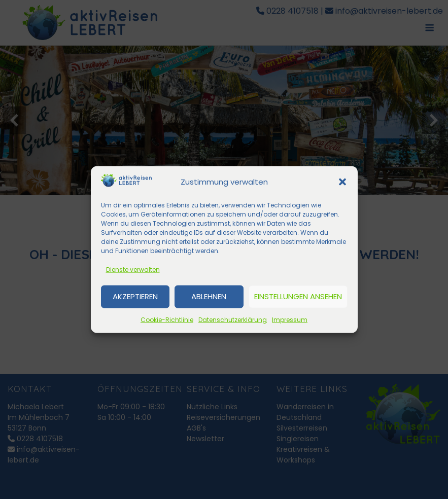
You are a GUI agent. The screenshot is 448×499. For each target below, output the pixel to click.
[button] (342, 182)
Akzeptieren (135, 296)
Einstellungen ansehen (298, 296)
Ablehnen (209, 296)
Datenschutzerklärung (233, 319)
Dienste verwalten (133, 269)
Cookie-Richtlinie (167, 319)
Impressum (290, 319)
